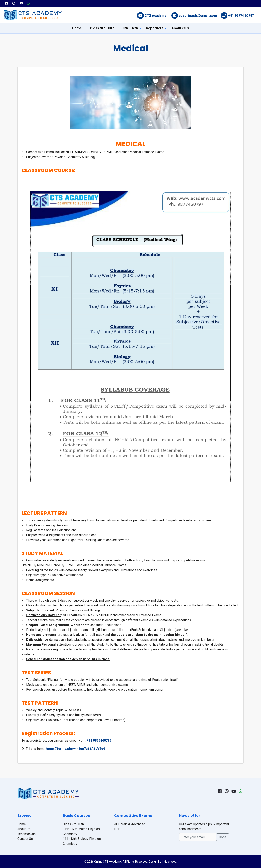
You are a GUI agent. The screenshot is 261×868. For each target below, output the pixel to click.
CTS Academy (155, 16)
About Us (24, 829)
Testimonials (27, 834)
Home (77, 28)
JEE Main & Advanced (130, 824)
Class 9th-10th (73, 824)
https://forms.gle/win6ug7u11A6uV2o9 (75, 749)
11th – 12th (130, 28)
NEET (118, 829)
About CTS (180, 28)
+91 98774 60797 (241, 16)
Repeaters (155, 28)
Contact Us (25, 839)
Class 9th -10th (102, 28)
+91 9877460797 (99, 740)
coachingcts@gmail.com (198, 16)
